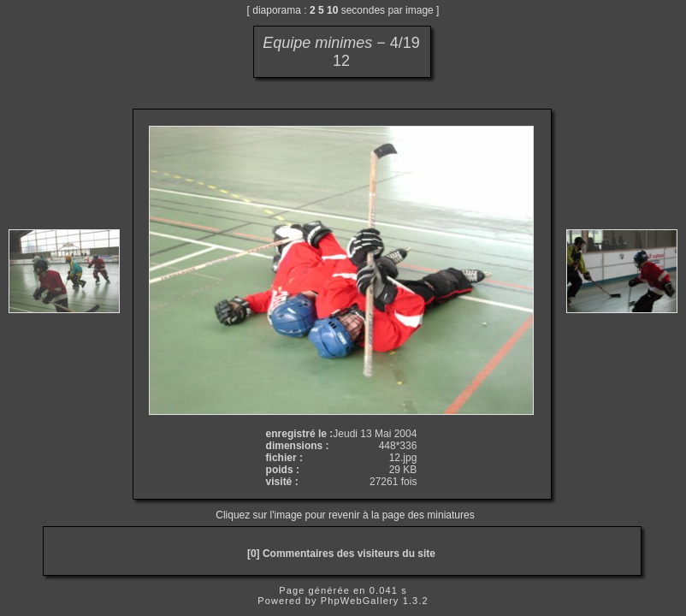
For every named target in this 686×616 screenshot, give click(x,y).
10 (332, 10)
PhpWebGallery (360, 601)
